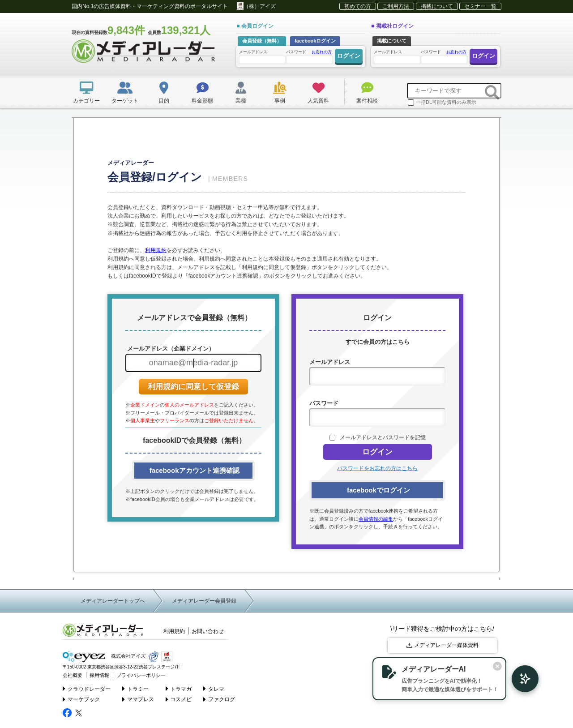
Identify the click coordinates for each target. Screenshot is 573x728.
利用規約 (156, 250)
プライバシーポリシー (141, 675)
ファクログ (219, 699)
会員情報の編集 (376, 519)
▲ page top (533, 711)
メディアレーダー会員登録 (204, 601)
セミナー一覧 (480, 6)
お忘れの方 (322, 52)
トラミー (135, 689)
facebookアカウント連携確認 (193, 470)
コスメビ (179, 699)
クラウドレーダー (87, 689)
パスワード (309, 56)
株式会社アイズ (104, 657)
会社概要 (73, 675)
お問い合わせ (208, 631)
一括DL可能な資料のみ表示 (442, 103)
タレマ (214, 689)
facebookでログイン (378, 490)
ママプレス (138, 699)
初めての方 (358, 6)
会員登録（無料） (262, 41)
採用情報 (99, 675)
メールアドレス (262, 57)
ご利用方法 (396, 6)
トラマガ (179, 689)
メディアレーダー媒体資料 (443, 645)
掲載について (437, 6)
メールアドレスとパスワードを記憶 (383, 437)
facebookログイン (315, 41)
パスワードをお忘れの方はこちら (377, 468)
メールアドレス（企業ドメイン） (170, 349)
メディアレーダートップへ (113, 601)
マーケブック (81, 699)
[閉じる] (496, 666)
